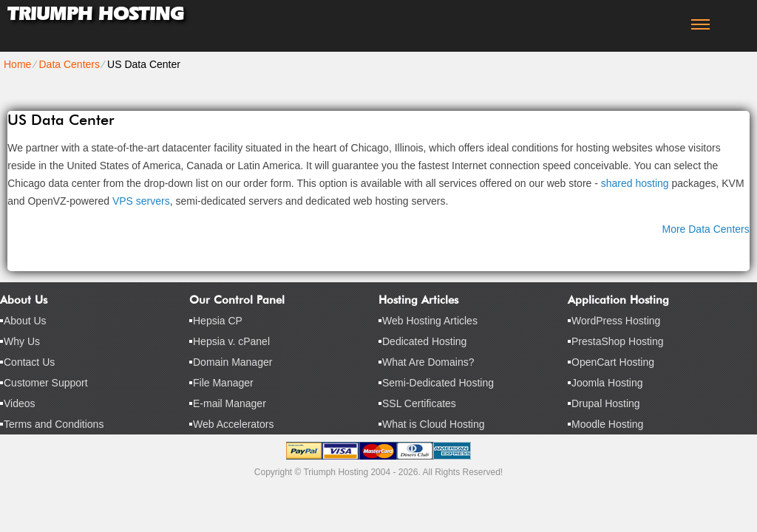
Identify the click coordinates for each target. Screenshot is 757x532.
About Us (25, 321)
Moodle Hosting (607, 424)
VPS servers (141, 201)
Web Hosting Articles (430, 321)
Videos (20, 403)
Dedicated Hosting (424, 341)
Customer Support (46, 383)
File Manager (223, 383)
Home (17, 64)
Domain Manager (232, 362)
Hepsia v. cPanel (231, 341)
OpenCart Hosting (613, 362)
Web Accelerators (233, 424)
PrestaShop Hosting (618, 341)
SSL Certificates (419, 403)
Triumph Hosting (95, 14)
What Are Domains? (428, 362)
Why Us (22, 341)
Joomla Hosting (607, 383)
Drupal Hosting (606, 403)
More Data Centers (705, 229)
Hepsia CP (218, 321)
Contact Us (29, 362)
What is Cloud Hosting (434, 424)
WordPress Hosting (616, 321)
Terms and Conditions (54, 424)
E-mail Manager (230, 403)
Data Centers (69, 64)
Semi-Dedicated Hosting (438, 383)
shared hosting (635, 183)
